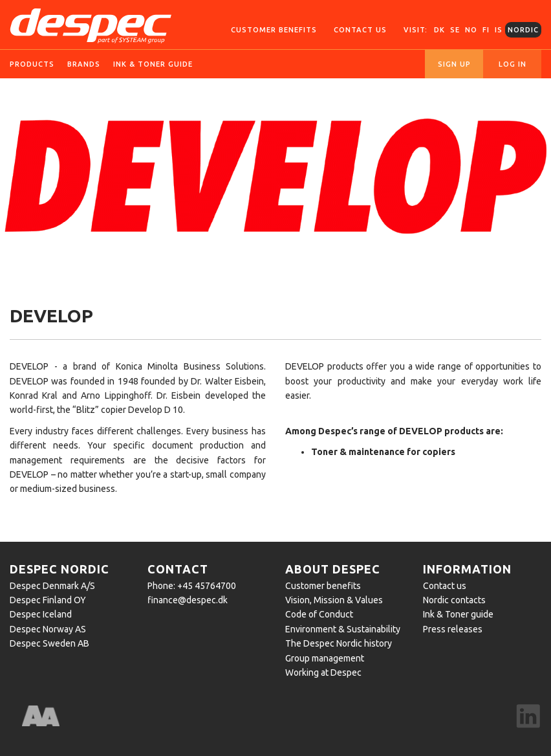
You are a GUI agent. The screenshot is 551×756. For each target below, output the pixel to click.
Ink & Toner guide (458, 614)
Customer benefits (323, 586)
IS (499, 30)
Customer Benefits (274, 30)
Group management (325, 658)
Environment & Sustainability (343, 629)
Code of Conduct (319, 614)
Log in (513, 64)
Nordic (523, 30)
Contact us (360, 30)
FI (486, 30)
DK (439, 30)
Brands (84, 64)
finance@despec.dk (188, 600)
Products (32, 64)
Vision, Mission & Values (334, 600)
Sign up (454, 64)
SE (455, 30)
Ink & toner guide (153, 64)
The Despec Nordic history (339, 643)
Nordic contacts (454, 600)
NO (471, 30)
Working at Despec (323, 673)
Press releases (453, 629)
